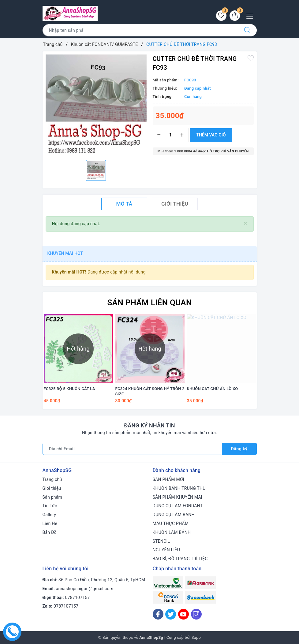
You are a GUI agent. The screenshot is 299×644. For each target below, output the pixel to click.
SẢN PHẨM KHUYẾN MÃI (178, 497)
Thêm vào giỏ (211, 135)
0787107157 (78, 597)
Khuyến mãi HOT (65, 253)
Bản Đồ (50, 532)
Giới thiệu (52, 488)
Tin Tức (50, 506)
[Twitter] (171, 614)
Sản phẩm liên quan (149, 303)
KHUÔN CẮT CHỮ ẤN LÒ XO (213, 389)
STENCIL (161, 541)
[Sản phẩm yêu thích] (221, 16)
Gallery (49, 515)
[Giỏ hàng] (235, 16)
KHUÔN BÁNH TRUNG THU (179, 488)
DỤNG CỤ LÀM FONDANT (178, 506)
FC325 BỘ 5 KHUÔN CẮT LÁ (69, 389)
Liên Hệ (50, 523)
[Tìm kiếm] (247, 30)
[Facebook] (158, 614)
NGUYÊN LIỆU (166, 550)
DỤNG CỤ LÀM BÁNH (174, 515)
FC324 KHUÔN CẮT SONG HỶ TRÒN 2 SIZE (150, 391)
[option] (96, 105)
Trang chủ (52, 479)
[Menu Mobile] (251, 15)
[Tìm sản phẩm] (140, 30)
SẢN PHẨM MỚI (168, 479)
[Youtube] (183, 614)
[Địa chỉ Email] (132, 449)
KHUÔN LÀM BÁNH (172, 532)
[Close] (245, 223)
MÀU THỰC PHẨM (171, 523)
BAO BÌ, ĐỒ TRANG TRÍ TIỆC (180, 559)
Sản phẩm (52, 497)
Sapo (196, 637)
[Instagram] (196, 614)
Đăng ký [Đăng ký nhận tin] (239, 449)
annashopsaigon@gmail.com (85, 589)
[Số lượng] (171, 135)
